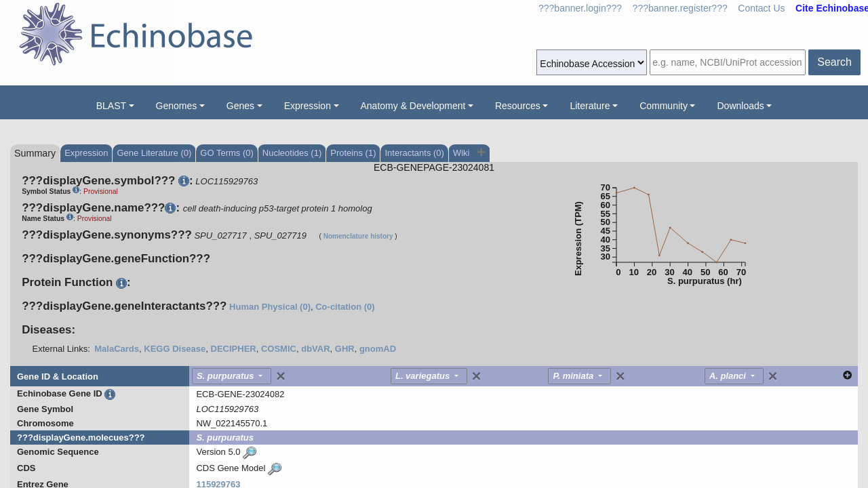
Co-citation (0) (345, 307)
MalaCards (117, 349)
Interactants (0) (414, 153)
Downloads (740, 106)
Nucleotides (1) (292, 153)
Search (834, 62)
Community (664, 106)
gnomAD (378, 349)
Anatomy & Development (413, 106)
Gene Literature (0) (154, 153)
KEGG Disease (175, 349)
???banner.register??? (680, 8)
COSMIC (279, 349)
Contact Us (761, 8)
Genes (240, 106)
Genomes (177, 106)
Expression (308, 106)
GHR (345, 349)
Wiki (462, 153)
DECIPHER (234, 349)
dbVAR (315, 349)
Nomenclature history (358, 236)
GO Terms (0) (227, 153)
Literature (590, 106)
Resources (518, 106)
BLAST (111, 106)
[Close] (281, 376)
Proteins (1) (353, 153)
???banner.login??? (580, 8)
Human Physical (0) (270, 307)
